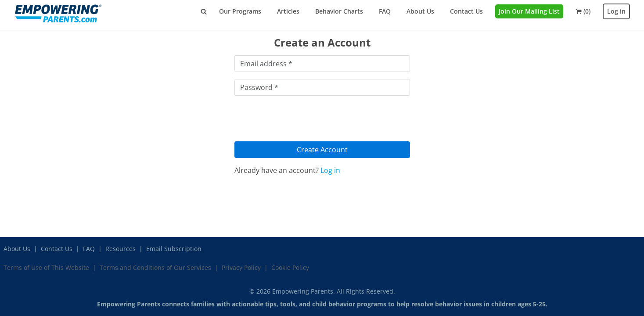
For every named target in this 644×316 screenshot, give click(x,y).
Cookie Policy (290, 268)
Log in (616, 11)
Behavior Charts (339, 11)
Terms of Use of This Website (46, 268)
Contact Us (466, 11)
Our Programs (240, 11)
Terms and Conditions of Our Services (155, 268)
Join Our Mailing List (529, 11)
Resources (121, 249)
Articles (288, 11)
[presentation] (301, 120)
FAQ (385, 11)
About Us (420, 11)
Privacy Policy (241, 268)
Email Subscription (174, 249)
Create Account (322, 150)
